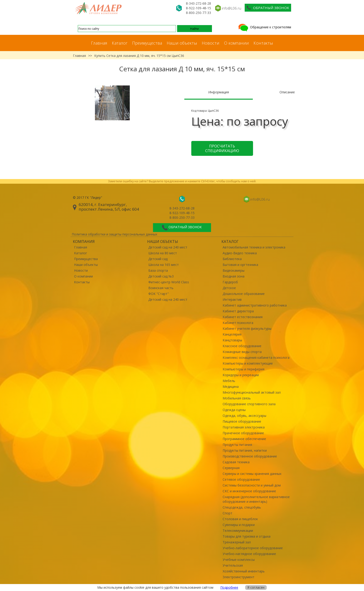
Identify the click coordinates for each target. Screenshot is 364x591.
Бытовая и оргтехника (240, 265)
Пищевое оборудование (242, 421)
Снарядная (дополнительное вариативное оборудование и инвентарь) (256, 499)
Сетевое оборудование (241, 479)
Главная (99, 43)
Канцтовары (232, 340)
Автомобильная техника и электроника (254, 247)
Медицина (231, 387)
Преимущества (147, 43)
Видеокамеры (234, 270)
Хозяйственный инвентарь (244, 571)
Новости (211, 43)
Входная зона (234, 276)
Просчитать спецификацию (222, 148)
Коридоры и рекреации (241, 375)
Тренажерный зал (237, 542)
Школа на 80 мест (163, 253)
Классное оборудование (242, 346)
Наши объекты (182, 43)
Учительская (233, 565)
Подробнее (229, 587)
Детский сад (158, 259)
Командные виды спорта (242, 352)
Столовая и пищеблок (240, 519)
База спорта (158, 270)
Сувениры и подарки (239, 525)
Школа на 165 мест (164, 265)
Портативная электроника (244, 427)
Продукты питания (237, 445)
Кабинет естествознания (243, 317)
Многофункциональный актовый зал (252, 392)
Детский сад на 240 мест (168, 247)
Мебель (229, 381)
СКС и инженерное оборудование (249, 491)
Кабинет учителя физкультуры (247, 328)
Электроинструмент (239, 577)
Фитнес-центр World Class (169, 282)
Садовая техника (236, 462)
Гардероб (230, 282)
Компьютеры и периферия (244, 369)
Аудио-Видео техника (240, 253)
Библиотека (232, 259)
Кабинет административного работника (255, 305)
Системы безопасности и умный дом (252, 485)
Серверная (231, 468)
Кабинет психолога (238, 323)
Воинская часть (161, 288)
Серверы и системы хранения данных (252, 474)
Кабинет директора (238, 311)
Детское (229, 288)
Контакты (263, 43)
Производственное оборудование (250, 456)
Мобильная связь (237, 398)
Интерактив (232, 299)
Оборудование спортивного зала (249, 404)
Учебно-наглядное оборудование (249, 554)
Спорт (227, 513)
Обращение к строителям (264, 27)
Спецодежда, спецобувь (242, 507)
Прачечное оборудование (243, 433)
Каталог (120, 43)
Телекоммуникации (238, 531)
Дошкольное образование (244, 294)
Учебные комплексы (239, 560)
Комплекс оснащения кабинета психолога (256, 358)
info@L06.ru (231, 8)
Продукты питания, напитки (245, 450)
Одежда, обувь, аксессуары (244, 416)
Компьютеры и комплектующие (248, 363)
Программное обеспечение (244, 439)
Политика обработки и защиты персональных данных (114, 234)
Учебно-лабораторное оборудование (253, 548)
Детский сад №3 (161, 276)
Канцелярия (232, 334)
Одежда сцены (234, 410)
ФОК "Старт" (159, 294)
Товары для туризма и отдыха (247, 536)
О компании (236, 43)
